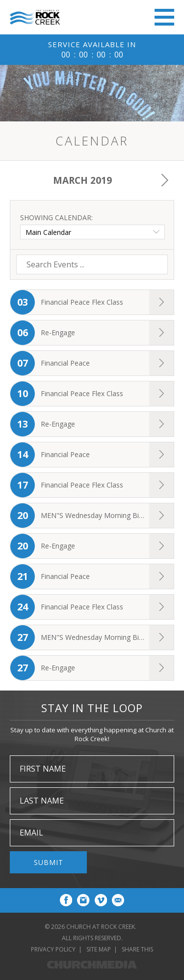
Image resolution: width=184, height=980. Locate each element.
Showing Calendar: (56, 217)
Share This (137, 949)
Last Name (42, 801)
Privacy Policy (53, 949)
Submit (49, 862)
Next (164, 180)
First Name (43, 769)
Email (31, 833)
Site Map (99, 949)
